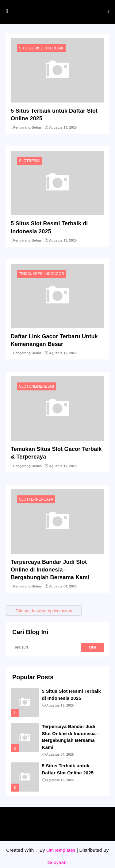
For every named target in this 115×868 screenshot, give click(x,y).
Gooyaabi (58, 862)
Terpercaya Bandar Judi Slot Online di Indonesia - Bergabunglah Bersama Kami (50, 570)
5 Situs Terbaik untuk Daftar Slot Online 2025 (54, 115)
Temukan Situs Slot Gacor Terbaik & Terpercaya (56, 453)
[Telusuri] (46, 647)
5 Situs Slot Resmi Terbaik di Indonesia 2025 (49, 227)
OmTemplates (61, 850)
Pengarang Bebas (27, 127)
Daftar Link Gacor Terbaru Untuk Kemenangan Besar (54, 340)
